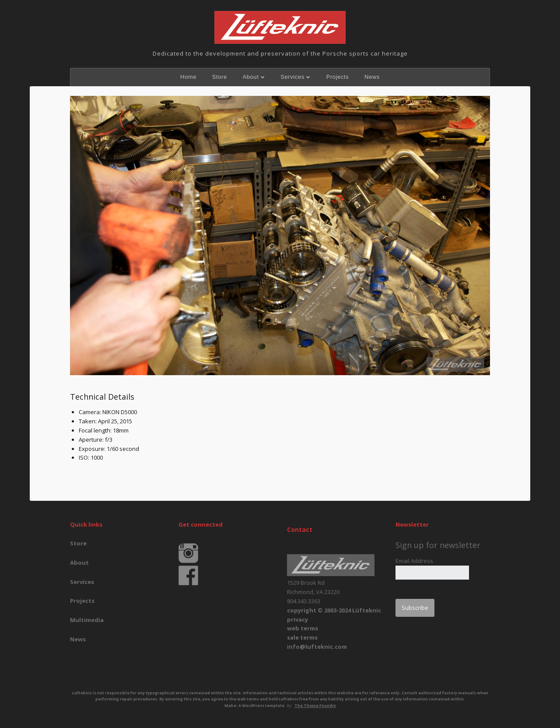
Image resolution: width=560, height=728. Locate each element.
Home (188, 77)
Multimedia (87, 620)
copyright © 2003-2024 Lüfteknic (334, 610)
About (250, 77)
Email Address (414, 561)
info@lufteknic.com (317, 647)
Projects (338, 77)
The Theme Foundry (315, 705)
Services (292, 77)
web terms (303, 628)
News (372, 77)
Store (220, 77)
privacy (297, 619)
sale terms (302, 637)
